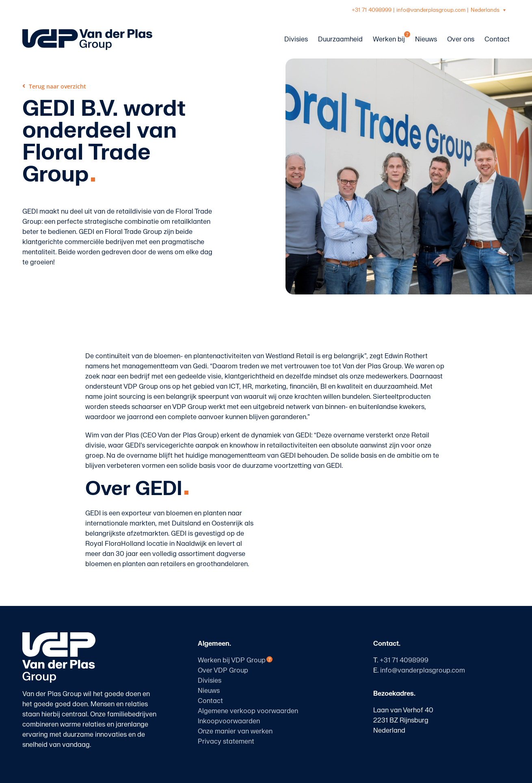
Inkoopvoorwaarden (229, 721)
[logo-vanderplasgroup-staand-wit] (59, 636)
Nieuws (209, 691)
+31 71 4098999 (372, 10)
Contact (210, 701)
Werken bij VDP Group (232, 660)
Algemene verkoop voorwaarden (248, 711)
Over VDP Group (223, 671)
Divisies (210, 681)
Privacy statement (226, 742)
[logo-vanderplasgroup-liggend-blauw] (87, 32)
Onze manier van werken (235, 731)
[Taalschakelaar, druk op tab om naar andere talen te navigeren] (489, 10)
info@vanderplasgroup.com (431, 10)
